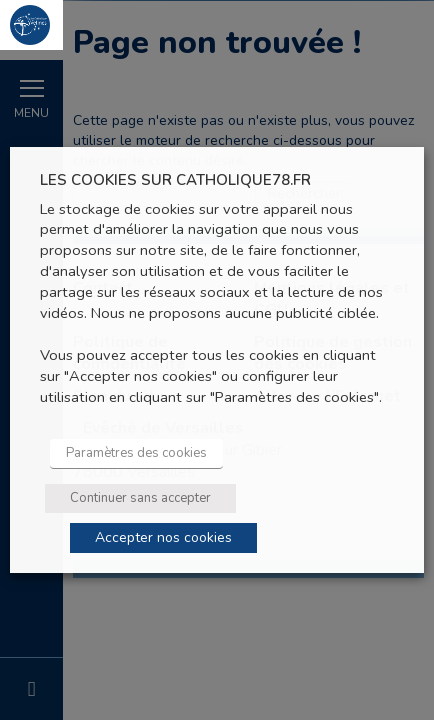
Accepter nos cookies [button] (163, 537)
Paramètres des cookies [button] (136, 453)
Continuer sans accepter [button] (140, 498)
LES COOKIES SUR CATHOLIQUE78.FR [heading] (175, 180)
